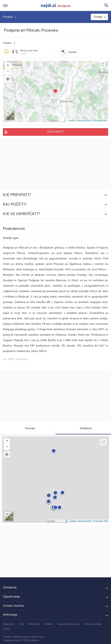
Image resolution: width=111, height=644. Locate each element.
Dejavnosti (9, 624)
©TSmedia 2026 (99, 120)
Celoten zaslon (102, 64)
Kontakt (48, 624)
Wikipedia (22, 359)
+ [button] (8, 66)
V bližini (7, 43)
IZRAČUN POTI (55, 132)
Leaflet (71, 120)
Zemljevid (83, 428)
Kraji (22, 624)
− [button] (8, 72)
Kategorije (34, 624)
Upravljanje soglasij (68, 624)
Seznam (28, 428)
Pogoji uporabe (93, 624)
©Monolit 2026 (83, 120)
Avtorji (7, 629)
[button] (8, 79)
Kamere (72, 52)
